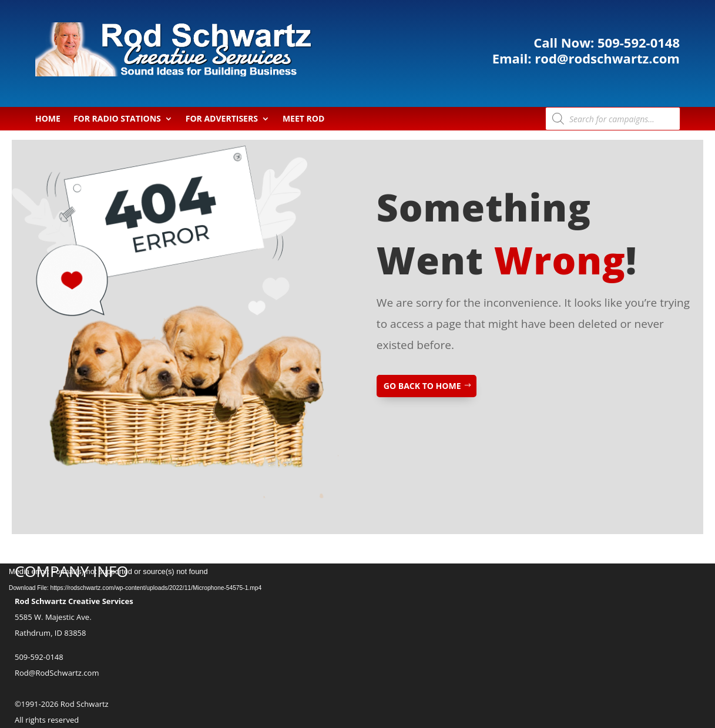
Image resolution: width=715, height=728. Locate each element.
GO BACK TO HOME (422, 386)
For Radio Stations (117, 119)
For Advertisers (222, 119)
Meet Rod (303, 119)
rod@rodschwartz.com (599, 57)
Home (48, 119)
